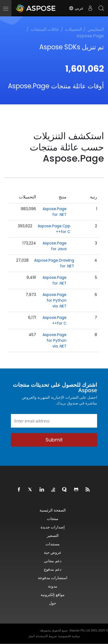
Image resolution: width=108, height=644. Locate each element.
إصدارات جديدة (53, 527)
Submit (54, 440)
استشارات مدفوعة (53, 578)
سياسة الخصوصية (69, 636)
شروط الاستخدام (46, 636)
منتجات (53, 518)
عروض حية (53, 552)
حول (53, 603)
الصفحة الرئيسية (53, 510)
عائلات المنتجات (45, 29)
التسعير (53, 535)
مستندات (53, 544)
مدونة (53, 586)
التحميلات (73, 29)
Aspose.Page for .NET (55, 212)
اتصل (31, 636)
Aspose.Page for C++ (55, 320)
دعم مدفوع (53, 569)
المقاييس (96, 29)
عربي (76, 8)
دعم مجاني (53, 561)
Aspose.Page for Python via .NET (55, 300)
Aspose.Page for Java (55, 246)
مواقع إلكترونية (53, 595)
